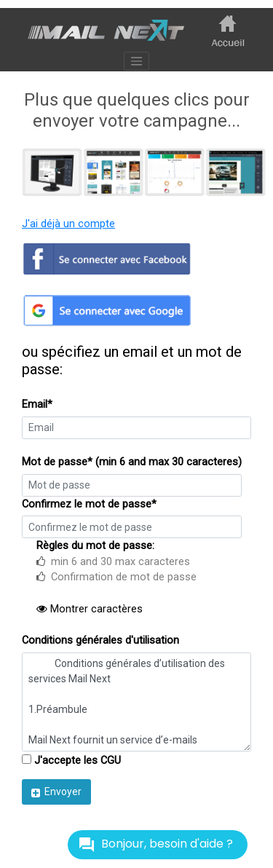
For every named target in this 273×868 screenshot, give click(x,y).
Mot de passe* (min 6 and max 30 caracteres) (132, 462)
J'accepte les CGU (71, 761)
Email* (37, 405)
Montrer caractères (90, 609)
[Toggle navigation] (137, 61)
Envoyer (56, 792)
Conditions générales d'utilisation (100, 640)
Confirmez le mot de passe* (89, 504)
